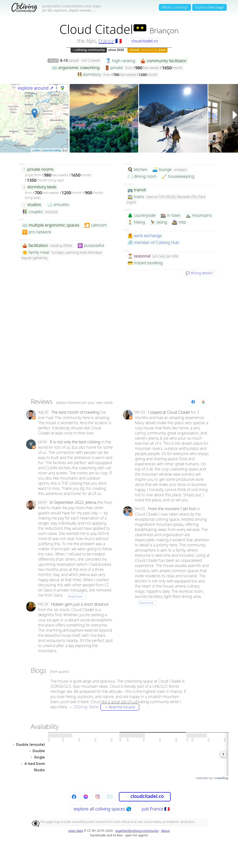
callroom (96, 225)
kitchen (137, 170)
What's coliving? (175, 7)
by (106, 707)
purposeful (91, 246)
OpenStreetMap (52, 150)
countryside (142, 215)
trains (136, 197)
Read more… (76, 597)
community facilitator (163, 61)
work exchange (145, 236)
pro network (37, 232)
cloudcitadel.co (142, 41)
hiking (136, 222)
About (165, 831)
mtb (179, 222)
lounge (162, 170)
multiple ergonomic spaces (51, 225)
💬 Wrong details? (199, 273)
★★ (140, 28)
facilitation (35, 246)
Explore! (209, 7)
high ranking (120, 61)
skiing (159, 222)
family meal (36, 252)
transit (137, 190)
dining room (142, 176)
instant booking (145, 263)
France (106, 41)
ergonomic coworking (76, 68)
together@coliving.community (137, 831)
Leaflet (36, 150)
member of (153, 243)
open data (75, 831)
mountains (198, 215)
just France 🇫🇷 (156, 809)
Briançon (164, 30)
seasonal (139, 256)
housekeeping (178, 176)
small (53, 61)
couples (33, 212)
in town (171, 215)
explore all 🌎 (102, 809)
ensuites (58, 205)
